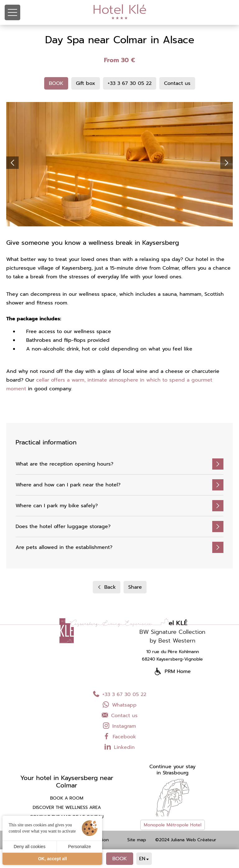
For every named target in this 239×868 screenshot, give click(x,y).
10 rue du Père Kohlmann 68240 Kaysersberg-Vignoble (172, 655)
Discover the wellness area (67, 808)
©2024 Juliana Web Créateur (186, 840)
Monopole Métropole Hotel (173, 825)
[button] (12, 163)
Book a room (67, 798)
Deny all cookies (30, 847)
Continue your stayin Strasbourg (172, 770)
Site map (137, 840)
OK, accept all (52, 859)
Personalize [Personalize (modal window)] (80, 847)
